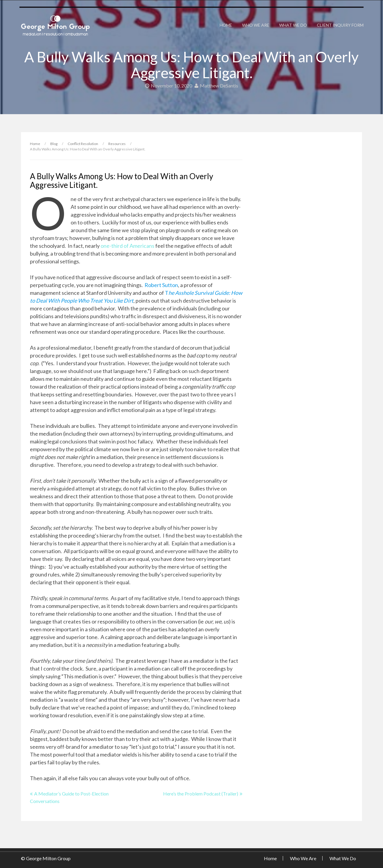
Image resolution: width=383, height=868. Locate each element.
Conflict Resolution (83, 144)
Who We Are (256, 25)
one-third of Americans (127, 246)
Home (226, 25)
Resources (117, 144)
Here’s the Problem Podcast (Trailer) (201, 794)
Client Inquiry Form (340, 25)
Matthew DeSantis (216, 86)
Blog (54, 144)
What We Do (293, 25)
